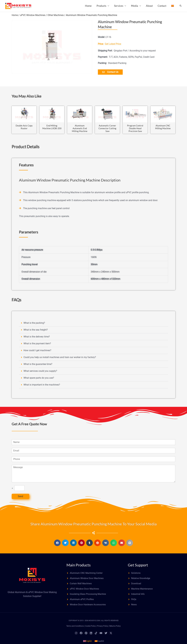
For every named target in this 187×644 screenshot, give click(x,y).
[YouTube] (101, 635)
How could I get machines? (37, 351)
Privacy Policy (103, 628)
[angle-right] (85, 574)
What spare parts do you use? (39, 379)
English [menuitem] (89, 643)
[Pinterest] (86, 635)
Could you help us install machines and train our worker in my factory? (60, 358)
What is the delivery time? (37, 338)
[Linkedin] (91, 635)
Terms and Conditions (75, 628)
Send (20, 497)
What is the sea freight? (36, 331)
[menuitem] (173, 6)
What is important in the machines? (42, 386)
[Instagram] (76, 635)
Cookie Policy (90, 628)
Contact (162, 6)
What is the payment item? (37, 345)
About (149, 6)
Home (88, 6)
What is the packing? (34, 324)
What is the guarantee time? (38, 365)
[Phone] (93, 460)
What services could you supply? (40, 372)
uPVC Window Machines (33, 15)
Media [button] (135, 6)
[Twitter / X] (111, 635)
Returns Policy (115, 628)
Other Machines (56, 15)
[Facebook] (81, 635)
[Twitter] (106, 635)
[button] (181, 6)
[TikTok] (96, 635)
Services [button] (119, 6)
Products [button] (101, 6)
